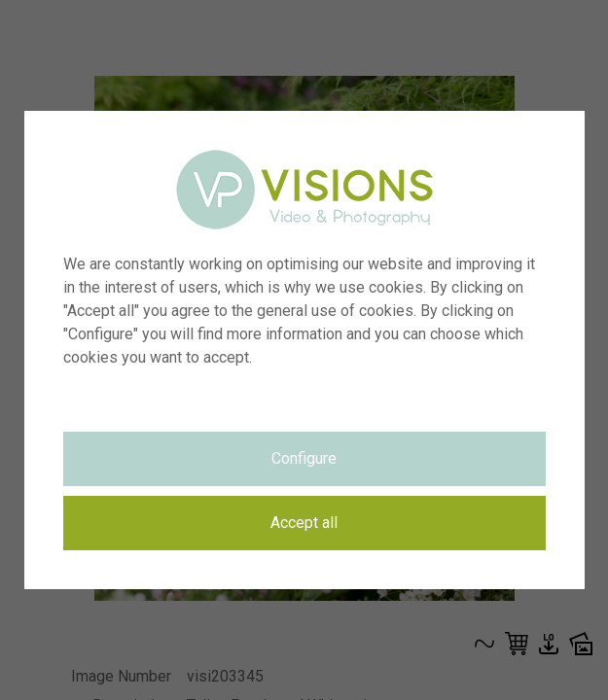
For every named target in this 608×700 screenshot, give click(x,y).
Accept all (304, 523)
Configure (304, 458)
